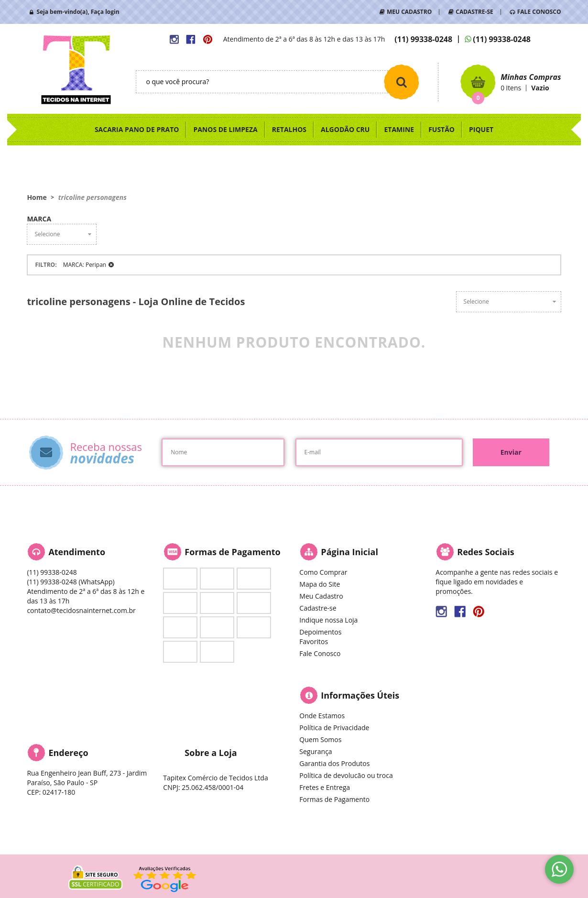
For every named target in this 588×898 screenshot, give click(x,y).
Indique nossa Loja (328, 620)
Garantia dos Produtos (334, 763)
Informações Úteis (360, 695)
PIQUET (481, 129)
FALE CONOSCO (539, 12)
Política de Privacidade (334, 728)
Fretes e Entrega (325, 787)
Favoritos (314, 641)
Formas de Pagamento (334, 799)
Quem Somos (320, 739)
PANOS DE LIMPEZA (225, 129)
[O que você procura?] (402, 82)
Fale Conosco (320, 653)
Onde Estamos (322, 716)
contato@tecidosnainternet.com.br (81, 610)
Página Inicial (349, 552)
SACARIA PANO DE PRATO (137, 129)
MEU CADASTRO (409, 12)
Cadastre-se (318, 608)
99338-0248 (423, 39)
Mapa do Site (320, 584)
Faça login (105, 12)
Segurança (316, 751)
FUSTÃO (441, 129)
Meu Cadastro (321, 596)
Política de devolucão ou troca (346, 775)
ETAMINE (399, 129)
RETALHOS (289, 129)
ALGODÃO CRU (345, 129)
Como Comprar (323, 572)
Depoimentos (320, 632)
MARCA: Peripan (85, 265)
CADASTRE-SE (474, 12)
